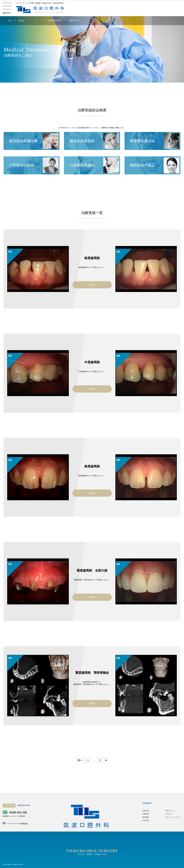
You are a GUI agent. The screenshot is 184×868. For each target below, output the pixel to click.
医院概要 (146, 817)
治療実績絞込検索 (54, 20)
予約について (170, 811)
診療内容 (146, 811)
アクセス (168, 814)
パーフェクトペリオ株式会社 (17, 824)
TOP (10, 21)
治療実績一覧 (74, 20)
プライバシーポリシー (173, 817)
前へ (80, 760)
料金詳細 (146, 820)
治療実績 (146, 814)
